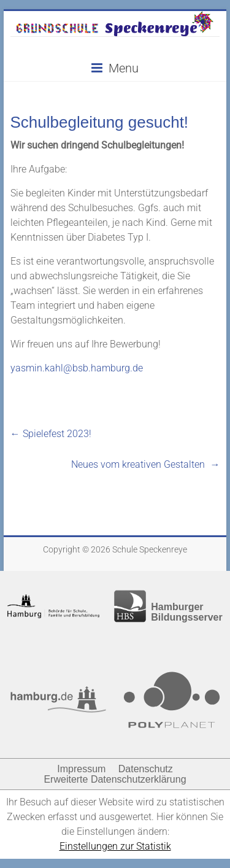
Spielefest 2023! (51, 434)
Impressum (81, 769)
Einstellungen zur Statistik (115, 846)
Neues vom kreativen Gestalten (145, 464)
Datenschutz (146, 769)
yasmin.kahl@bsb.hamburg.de (77, 368)
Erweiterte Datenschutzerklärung (115, 779)
